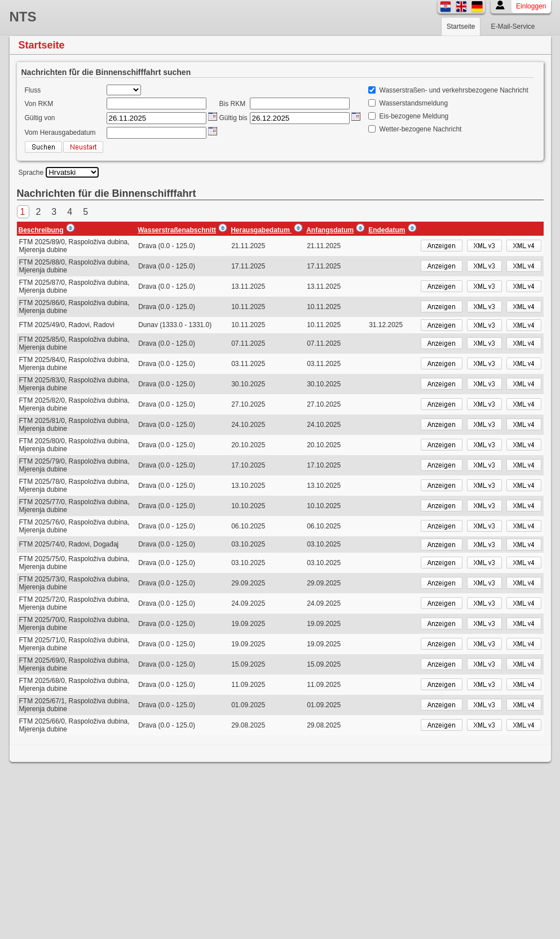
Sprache (31, 173)
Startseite (461, 27)
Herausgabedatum (261, 230)
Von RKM (39, 104)
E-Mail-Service (513, 27)
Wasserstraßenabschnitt (177, 230)
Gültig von (40, 118)
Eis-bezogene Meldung (414, 116)
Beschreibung (41, 230)
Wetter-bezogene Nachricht (421, 129)
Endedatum (387, 230)
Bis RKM (233, 104)
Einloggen (531, 6)
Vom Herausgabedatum (60, 133)
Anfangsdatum (330, 230)
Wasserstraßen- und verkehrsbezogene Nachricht (454, 90)
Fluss (33, 90)
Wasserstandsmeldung (414, 103)
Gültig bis (233, 118)
